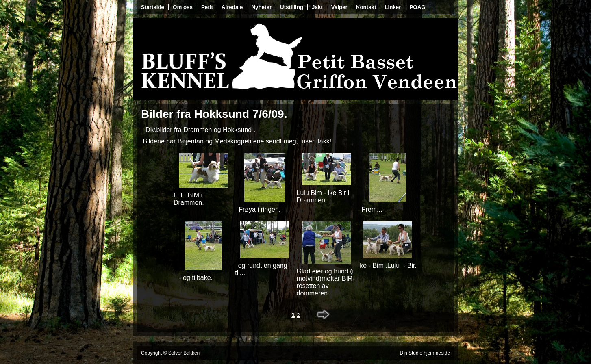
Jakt (317, 7)
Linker (393, 7)
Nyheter (261, 7)
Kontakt (366, 7)
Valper (339, 7)
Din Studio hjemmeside (425, 353)
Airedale (232, 7)
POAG (417, 7)
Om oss (183, 7)
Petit (207, 7)
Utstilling (292, 7)
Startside (153, 7)
